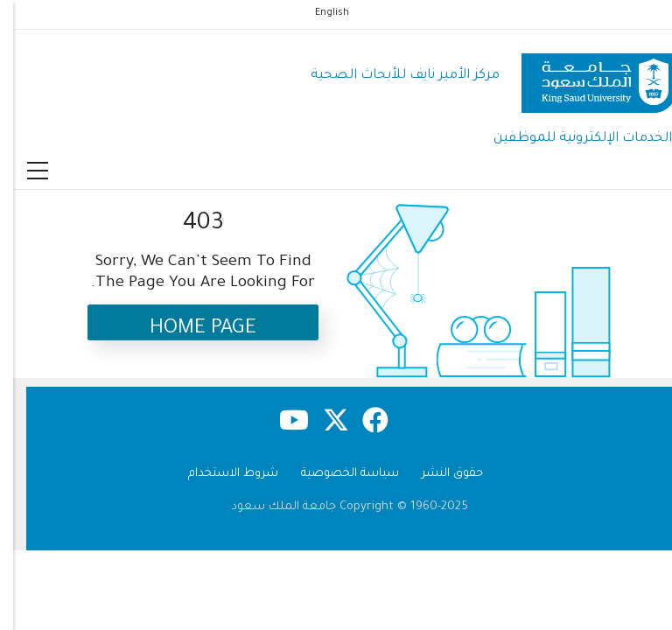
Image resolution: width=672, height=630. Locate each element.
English (319, 13)
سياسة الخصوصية (337, 474)
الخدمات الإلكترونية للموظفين (570, 139)
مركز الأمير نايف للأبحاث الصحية (392, 76)
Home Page (190, 329)
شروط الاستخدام (220, 474)
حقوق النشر (439, 474)
